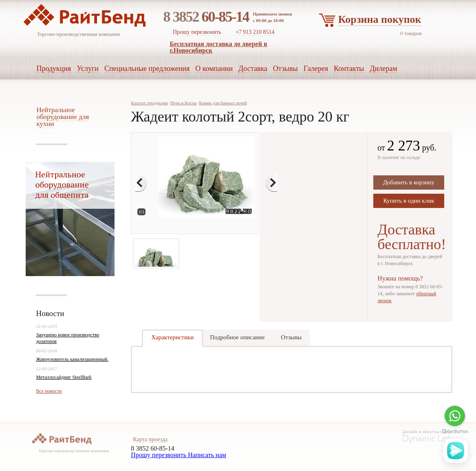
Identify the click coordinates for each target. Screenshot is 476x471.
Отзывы (291, 337)
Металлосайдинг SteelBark (64, 377)
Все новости (49, 391)
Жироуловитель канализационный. (72, 359)
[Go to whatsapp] (455, 416)
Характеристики (172, 337)
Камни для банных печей (223, 103)
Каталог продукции (149, 103)
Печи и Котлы (184, 103)
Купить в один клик (409, 201)
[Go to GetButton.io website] (455, 432)
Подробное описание (237, 337)
